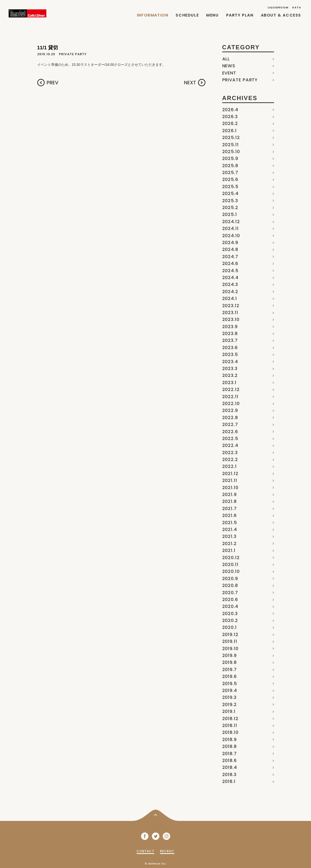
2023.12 (231, 306)
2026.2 (230, 123)
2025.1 (230, 214)
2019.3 (229, 697)
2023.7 (230, 340)
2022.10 (231, 403)
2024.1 (230, 298)
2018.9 (229, 739)
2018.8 (229, 746)
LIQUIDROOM (278, 7)
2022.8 (230, 417)
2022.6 (230, 432)
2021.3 (229, 536)
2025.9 (230, 158)
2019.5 (230, 683)
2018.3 (229, 774)
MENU (212, 15)
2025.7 (230, 172)
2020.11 (230, 564)
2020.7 (230, 593)
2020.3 (230, 613)
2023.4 (230, 362)
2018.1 (229, 781)
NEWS (229, 66)
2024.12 (231, 221)
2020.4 (230, 606)
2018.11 (230, 725)
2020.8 (230, 585)
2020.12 (231, 558)
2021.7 (229, 508)
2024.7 (230, 257)
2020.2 (230, 620)
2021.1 (229, 550)
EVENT (229, 73)
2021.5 (230, 523)
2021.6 (229, 515)
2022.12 (231, 389)
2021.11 (230, 480)
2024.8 (230, 249)
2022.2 (230, 459)
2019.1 (229, 711)
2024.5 (230, 271)
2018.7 (229, 753)
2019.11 (230, 641)
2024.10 (231, 236)
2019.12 (230, 634)
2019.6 (229, 676)
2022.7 (230, 424)
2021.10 (230, 487)
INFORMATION (153, 15)
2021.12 (230, 473)
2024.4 (230, 277)
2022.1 (229, 466)
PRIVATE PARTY (240, 80)
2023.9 (230, 327)
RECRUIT (167, 851)
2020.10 (231, 571)
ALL (226, 59)
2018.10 (230, 732)
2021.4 (230, 529)
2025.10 (231, 151)
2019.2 (229, 704)
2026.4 (230, 110)
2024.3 (230, 284)
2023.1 (229, 382)
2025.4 (230, 193)
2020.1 (229, 627)
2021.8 (229, 501)
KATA (297, 7)
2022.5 (230, 438)
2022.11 (230, 397)
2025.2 (230, 207)
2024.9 (230, 242)
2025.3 (230, 201)
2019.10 (230, 648)
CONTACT (145, 851)
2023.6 (230, 347)
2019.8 (229, 662)
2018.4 (230, 767)
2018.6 (229, 760)
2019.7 (229, 669)
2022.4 (230, 445)
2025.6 (230, 179)
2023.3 (230, 368)
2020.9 (230, 578)
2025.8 (230, 166)
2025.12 (231, 137)
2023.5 (230, 354)
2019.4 (230, 690)
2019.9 (229, 655)
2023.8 (230, 333)
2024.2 (230, 292)
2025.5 (230, 186)
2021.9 (229, 494)
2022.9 (230, 410)
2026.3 (230, 116)
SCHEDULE (187, 15)
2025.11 (230, 145)
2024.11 (230, 228)
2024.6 (230, 263)
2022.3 (230, 452)
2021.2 (229, 543)
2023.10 (231, 319)
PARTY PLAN (240, 15)
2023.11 (230, 312)
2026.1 (229, 131)
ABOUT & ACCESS (281, 15)
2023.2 (230, 375)
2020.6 (230, 599)
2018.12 (230, 718)
